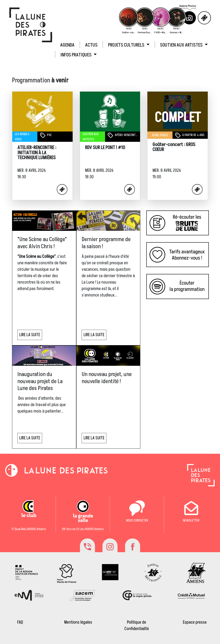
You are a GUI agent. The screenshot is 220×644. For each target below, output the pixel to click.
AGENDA (67, 45)
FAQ (20, 622)
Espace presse (195, 622)
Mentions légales (78, 622)
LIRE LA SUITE (30, 335)
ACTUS (91, 45)
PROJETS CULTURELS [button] (127, 45)
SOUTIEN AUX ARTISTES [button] (182, 45)
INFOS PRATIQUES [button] (76, 55)
